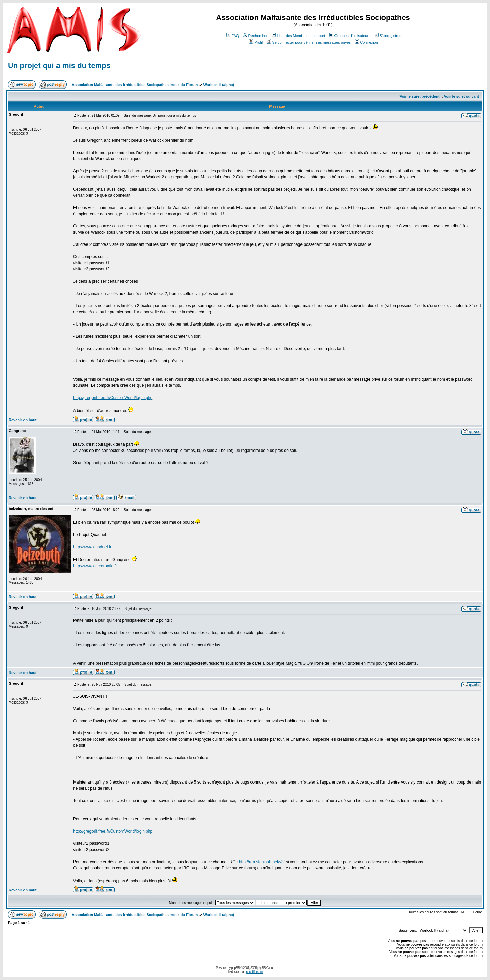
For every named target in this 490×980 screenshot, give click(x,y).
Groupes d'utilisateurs (350, 36)
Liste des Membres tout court (298, 36)
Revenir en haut (23, 420)
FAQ (233, 36)
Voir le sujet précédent (419, 96)
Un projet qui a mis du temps (59, 66)
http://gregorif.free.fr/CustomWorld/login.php (113, 398)
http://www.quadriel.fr (92, 547)
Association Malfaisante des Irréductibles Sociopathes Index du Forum (135, 85)
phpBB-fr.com (254, 972)
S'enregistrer (388, 36)
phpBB (235, 968)
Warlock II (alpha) (219, 85)
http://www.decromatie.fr (95, 566)
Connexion (366, 42)
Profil (256, 42)
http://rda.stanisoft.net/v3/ (262, 862)
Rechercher (255, 36)
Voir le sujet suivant (462, 96)
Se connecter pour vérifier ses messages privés (309, 42)
